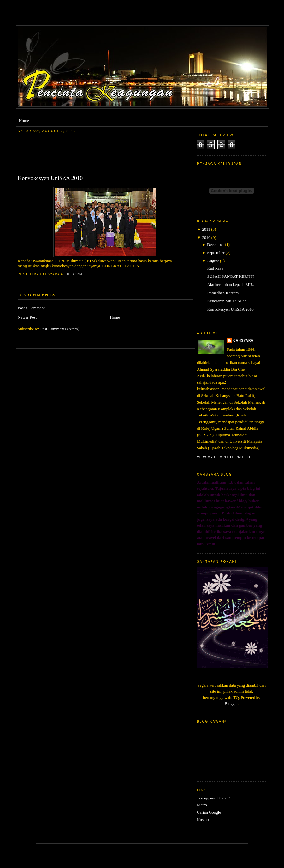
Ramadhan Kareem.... (225, 293)
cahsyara (243, 340)
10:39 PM (74, 274)
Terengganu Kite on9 (214, 798)
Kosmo (203, 819)
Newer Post (27, 317)
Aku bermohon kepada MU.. (231, 285)
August (213, 261)
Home (24, 121)
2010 (206, 237)
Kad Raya (215, 268)
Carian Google (209, 812)
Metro (202, 805)
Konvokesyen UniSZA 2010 (50, 178)
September (216, 253)
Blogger (231, 704)
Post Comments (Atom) (60, 329)
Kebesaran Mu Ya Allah (227, 301)
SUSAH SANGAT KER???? (231, 276)
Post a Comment (31, 308)
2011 (206, 229)
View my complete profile (224, 457)
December (215, 244)
